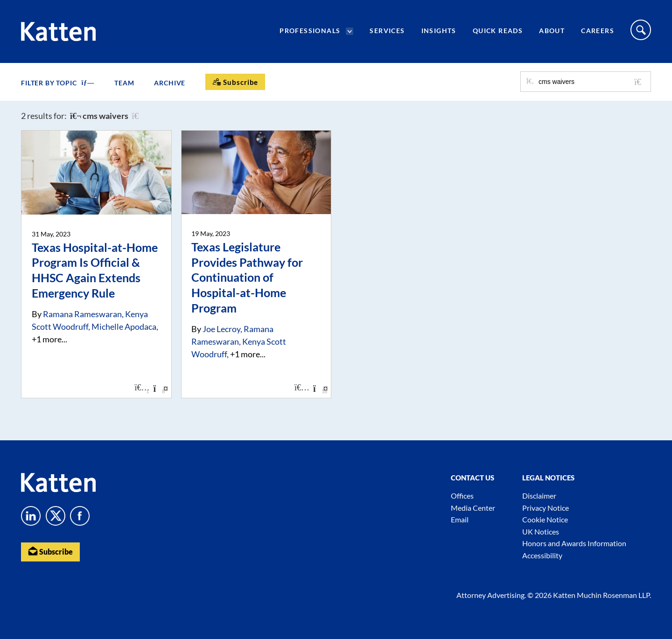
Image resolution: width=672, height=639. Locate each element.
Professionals (310, 31)
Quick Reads (498, 31)
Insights (439, 31)
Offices (462, 496)
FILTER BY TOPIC (58, 83)
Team (124, 83)
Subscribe (50, 551)
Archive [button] (170, 83)
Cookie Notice (545, 519)
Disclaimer (539, 496)
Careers (598, 31)
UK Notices (541, 531)
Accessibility (542, 555)
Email (460, 519)
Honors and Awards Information (574, 543)
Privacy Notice (546, 508)
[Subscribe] (235, 82)
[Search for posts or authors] (591, 82)
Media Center (473, 508)
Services (387, 31)
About (552, 31)
